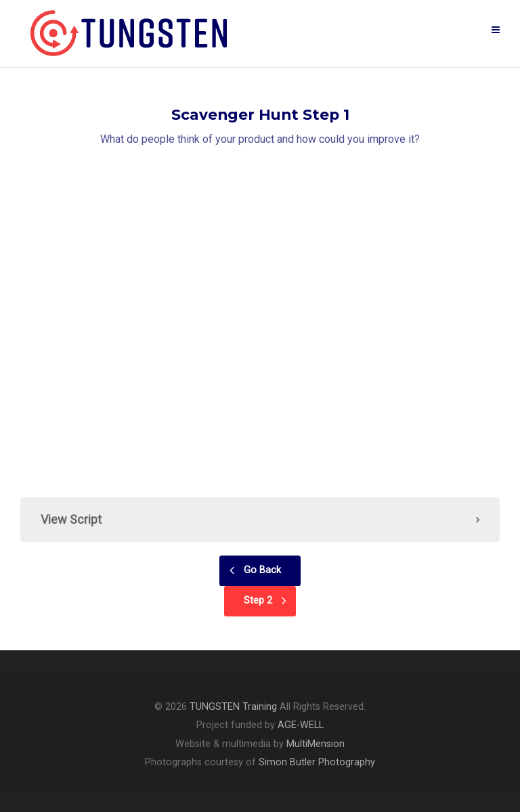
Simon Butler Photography (317, 762)
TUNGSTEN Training (233, 707)
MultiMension (316, 744)
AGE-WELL (301, 725)
